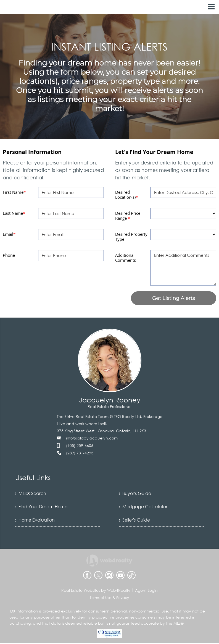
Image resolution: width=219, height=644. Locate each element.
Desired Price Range (128, 216)
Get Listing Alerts (174, 298)
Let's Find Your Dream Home (154, 152)
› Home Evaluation (35, 521)
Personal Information (32, 152)
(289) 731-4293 (80, 453)
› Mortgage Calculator (143, 507)
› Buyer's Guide (135, 494)
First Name (14, 192)
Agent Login (146, 591)
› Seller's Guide (134, 521)
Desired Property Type (131, 237)
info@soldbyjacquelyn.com (92, 438)
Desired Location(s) (126, 195)
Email (9, 234)
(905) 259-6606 (80, 445)
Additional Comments (126, 258)
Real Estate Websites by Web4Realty (96, 591)
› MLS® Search (31, 494)
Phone (9, 255)
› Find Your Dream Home (41, 507)
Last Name (14, 213)
